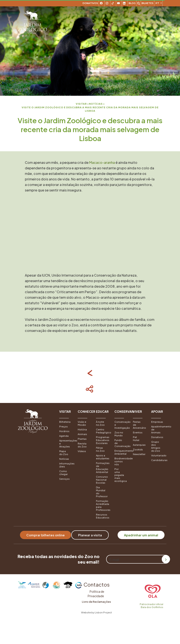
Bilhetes (148, 3)
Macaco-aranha (102, 162)
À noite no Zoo (100, 423)
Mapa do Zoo (64, 453)
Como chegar (63, 473)
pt (158, 3)
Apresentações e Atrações (65, 443)
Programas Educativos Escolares (102, 440)
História (82, 429)
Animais (82, 434)
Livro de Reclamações (96, 602)
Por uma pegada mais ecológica (120, 475)
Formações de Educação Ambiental (102, 468)
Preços (63, 426)
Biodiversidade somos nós (120, 461)
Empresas (157, 422)
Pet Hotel (136, 439)
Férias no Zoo (100, 449)
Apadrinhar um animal (141, 535)
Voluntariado (157, 455)
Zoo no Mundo (119, 434)
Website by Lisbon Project (96, 612)
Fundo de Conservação (120, 443)
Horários (64, 431)
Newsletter (139, 454)
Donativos (90, 3)
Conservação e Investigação (120, 425)
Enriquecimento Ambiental (120, 452)
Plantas (82, 439)
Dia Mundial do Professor (102, 492)
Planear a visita (90, 535)
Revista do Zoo (82, 445)
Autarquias (139, 445)
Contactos (96, 584)
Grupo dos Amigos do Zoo (156, 446)
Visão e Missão (82, 423)
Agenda (64, 436)
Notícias (64, 459)
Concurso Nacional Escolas (102, 480)
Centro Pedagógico (102, 431)
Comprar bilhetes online (46, 535)
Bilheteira (65, 422)
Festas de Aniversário (139, 425)
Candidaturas (157, 460)
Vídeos (82, 451)
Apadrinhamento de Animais (157, 429)
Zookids (138, 449)
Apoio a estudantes (102, 457)
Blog (132, 3)
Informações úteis (65, 465)
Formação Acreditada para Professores (102, 505)
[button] (65, 414)
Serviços (64, 479)
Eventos (138, 432)
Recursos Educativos (102, 516)
